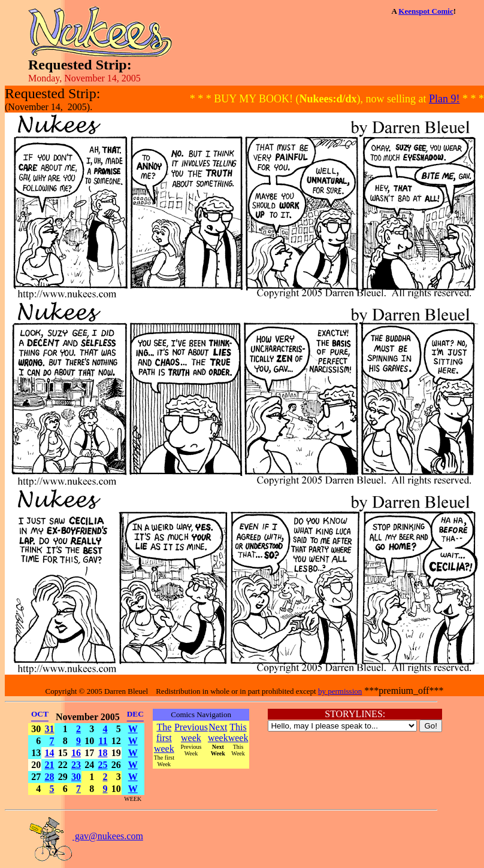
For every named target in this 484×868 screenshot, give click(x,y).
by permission (340, 691)
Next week (218, 732)
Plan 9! (444, 99)
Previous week (191, 732)
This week (238, 732)
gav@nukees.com (86, 836)
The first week (164, 738)
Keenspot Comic (426, 11)
